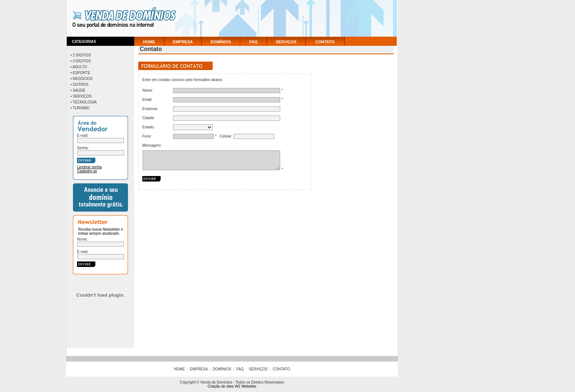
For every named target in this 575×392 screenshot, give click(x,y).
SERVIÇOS (286, 42)
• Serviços (81, 96)
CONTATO (325, 42)
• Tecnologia (84, 102)
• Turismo (80, 108)
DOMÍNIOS (221, 42)
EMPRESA (183, 42)
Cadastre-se (87, 171)
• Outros (79, 85)
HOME (149, 42)
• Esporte (80, 73)
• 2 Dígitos (81, 55)
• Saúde (78, 90)
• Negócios (81, 79)
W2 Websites (246, 386)
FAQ (254, 42)
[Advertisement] (284, 18)
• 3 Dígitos (81, 61)
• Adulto (79, 67)
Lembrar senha (89, 167)
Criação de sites (221, 386)
